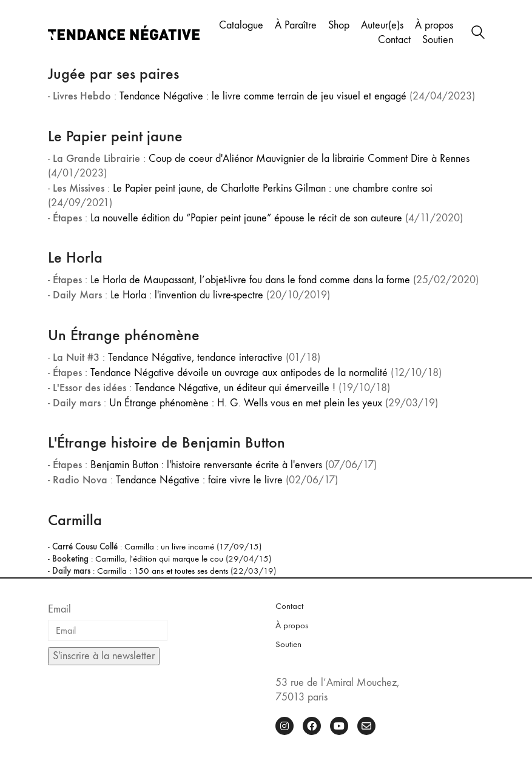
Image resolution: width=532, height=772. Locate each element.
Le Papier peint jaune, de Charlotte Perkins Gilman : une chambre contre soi (273, 188)
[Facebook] (312, 726)
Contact (289, 606)
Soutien (288, 644)
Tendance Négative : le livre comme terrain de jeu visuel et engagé (263, 96)
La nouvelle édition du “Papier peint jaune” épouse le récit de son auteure (246, 218)
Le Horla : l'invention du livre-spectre (187, 295)
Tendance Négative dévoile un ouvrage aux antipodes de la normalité (239, 373)
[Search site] (478, 34)
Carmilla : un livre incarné (169, 546)
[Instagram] (285, 726)
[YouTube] (339, 726)
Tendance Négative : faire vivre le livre (199, 480)
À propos (292, 625)
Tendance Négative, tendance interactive (195, 357)
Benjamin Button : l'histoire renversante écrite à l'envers (206, 465)
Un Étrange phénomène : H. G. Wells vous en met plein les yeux (246, 403)
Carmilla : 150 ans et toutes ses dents (163, 571)
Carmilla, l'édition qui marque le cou (159, 559)
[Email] (366, 726)
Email (59, 609)
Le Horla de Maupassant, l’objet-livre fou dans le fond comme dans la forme (250, 280)
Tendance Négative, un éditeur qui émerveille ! (235, 388)
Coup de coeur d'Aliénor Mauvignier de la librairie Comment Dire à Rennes (309, 159)
